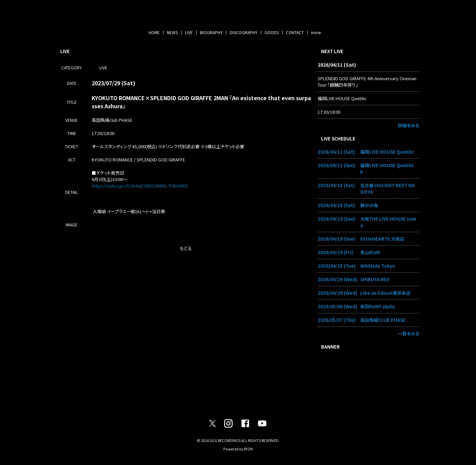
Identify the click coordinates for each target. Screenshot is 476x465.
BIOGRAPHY (211, 32)
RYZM (248, 449)
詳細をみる (409, 125)
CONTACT (295, 32)
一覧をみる (409, 334)
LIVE (189, 32)
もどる (186, 248)
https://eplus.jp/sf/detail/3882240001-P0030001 (140, 186)
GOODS (272, 32)
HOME (154, 32)
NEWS (172, 32)
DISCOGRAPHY (244, 32)
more (316, 32)
